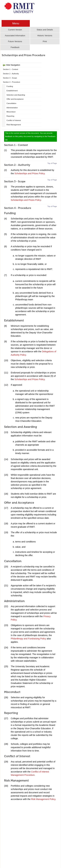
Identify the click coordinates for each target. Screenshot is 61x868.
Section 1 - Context (11, 69)
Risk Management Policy (43, 799)
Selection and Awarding (16, 95)
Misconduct (11, 112)
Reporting (10, 116)
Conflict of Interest (14, 120)
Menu (16, 23)
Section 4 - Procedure (12, 82)
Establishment (12, 91)
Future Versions (15, 41)
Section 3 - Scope (10, 78)
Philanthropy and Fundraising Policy (28, 639)
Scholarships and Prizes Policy (29, 173)
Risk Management (14, 125)
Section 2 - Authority (11, 74)
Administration (12, 108)
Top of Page (52, 163)
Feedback (15, 47)
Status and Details (45, 30)
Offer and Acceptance (15, 99)
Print (45, 41)
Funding (10, 86)
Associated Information (15, 36)
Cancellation (11, 103)
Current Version (15, 30)
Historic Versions (45, 36)
